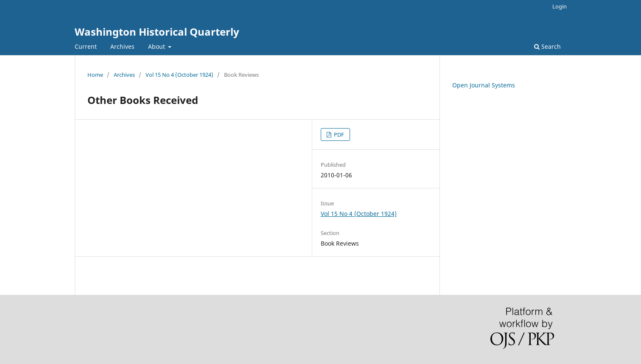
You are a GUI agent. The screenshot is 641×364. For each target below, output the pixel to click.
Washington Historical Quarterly (157, 32)
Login (560, 6)
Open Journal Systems (484, 85)
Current (86, 46)
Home (95, 75)
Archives (122, 46)
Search (547, 46)
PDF (338, 134)
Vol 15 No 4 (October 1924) (179, 75)
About (157, 46)
